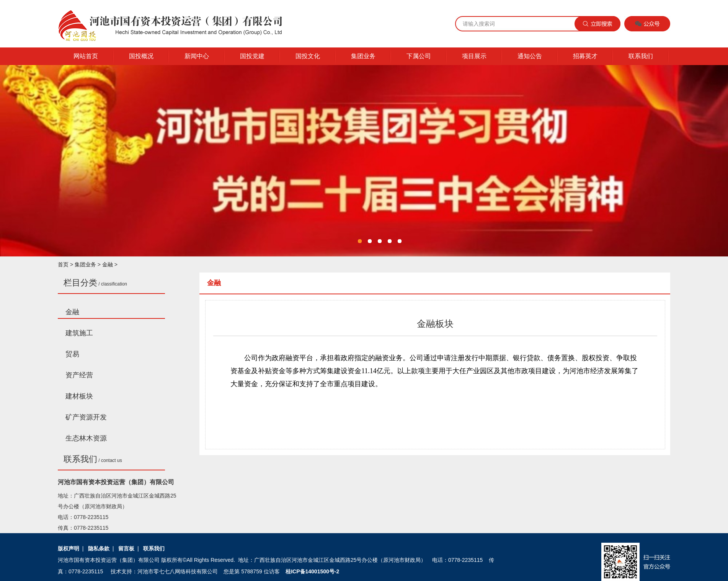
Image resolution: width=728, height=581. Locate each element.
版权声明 (69, 548)
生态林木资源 (86, 438)
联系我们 (641, 56)
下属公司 (419, 56)
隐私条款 (99, 548)
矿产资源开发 (86, 417)
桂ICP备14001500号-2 (312, 571)
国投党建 (252, 56)
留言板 (126, 548)
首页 (63, 264)
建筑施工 (79, 333)
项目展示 (474, 56)
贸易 (72, 354)
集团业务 (363, 56)
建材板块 (79, 396)
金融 (108, 264)
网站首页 (86, 56)
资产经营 (79, 375)
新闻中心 (197, 56)
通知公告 (530, 56)
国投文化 (308, 56)
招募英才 (585, 56)
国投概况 (141, 56)
